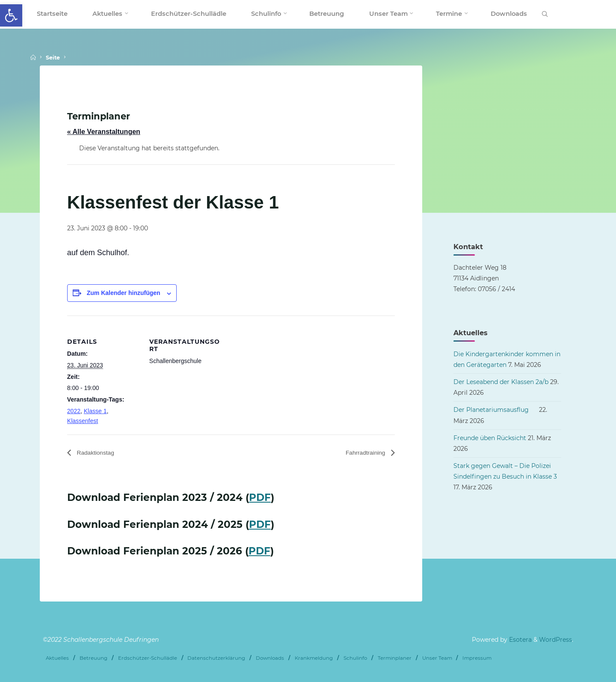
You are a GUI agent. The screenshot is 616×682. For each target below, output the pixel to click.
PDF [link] (260, 498)
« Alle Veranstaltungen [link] (104, 132)
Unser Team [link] (437, 658)
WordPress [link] (555, 640)
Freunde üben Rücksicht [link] (490, 438)
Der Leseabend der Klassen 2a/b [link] (501, 382)
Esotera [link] (520, 640)
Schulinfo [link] (355, 658)
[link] (11, 15)
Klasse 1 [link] (95, 411)
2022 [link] (74, 411)
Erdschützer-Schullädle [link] (148, 658)
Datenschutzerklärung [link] (216, 658)
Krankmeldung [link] (314, 658)
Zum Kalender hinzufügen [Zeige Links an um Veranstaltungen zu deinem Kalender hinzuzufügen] (124, 293)
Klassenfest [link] (83, 421)
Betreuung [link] (93, 658)
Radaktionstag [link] (98, 453)
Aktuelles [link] (57, 658)
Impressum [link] (477, 658)
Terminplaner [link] (395, 658)
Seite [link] (53, 58)
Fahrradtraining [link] (363, 453)
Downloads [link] (270, 658)
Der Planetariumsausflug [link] (495, 410)
